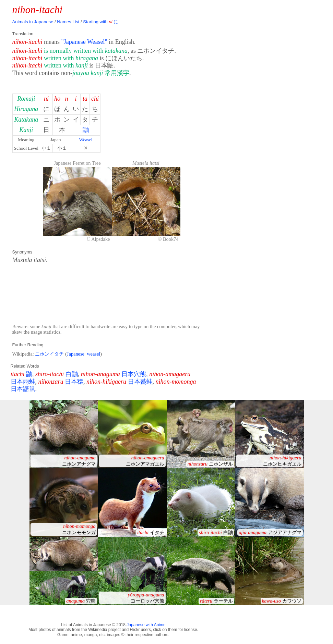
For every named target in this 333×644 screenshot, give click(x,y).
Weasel (86, 140)
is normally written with (86, 51)
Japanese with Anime (146, 625)
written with (71, 58)
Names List (68, 22)
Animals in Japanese (33, 22)
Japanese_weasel (84, 354)
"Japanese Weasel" (84, 42)
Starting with (100, 22)
